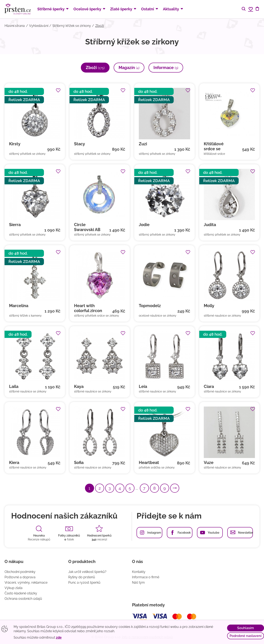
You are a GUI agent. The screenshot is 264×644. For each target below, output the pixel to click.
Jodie (144, 225)
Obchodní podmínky (20, 572)
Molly (209, 306)
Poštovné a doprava (20, 577)
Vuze (209, 463)
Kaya (79, 386)
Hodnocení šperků (99, 535)
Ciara (209, 386)
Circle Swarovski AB (87, 227)
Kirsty (15, 144)
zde (59, 637)
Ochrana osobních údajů (23, 599)
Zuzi (143, 144)
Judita (210, 225)
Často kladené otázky (21, 593)
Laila (14, 386)
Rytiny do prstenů (82, 577)
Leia (143, 386)
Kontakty (139, 572)
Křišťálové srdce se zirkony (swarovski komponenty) (217, 146)
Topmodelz (150, 306)
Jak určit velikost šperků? (87, 572)
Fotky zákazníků (69, 535)
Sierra (15, 225)
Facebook (184, 533)
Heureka (39, 535)
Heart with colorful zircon (88, 308)
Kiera (14, 463)
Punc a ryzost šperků (84, 583)
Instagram (154, 533)
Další (179, 488)
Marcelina (19, 306)
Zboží (95, 68)
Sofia (79, 463)
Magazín (129, 68)
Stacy (80, 144)
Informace (166, 68)
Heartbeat (149, 463)
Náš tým (138, 583)
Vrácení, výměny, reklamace (26, 583)
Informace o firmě (146, 577)
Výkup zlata (14, 588)
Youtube (213, 533)
